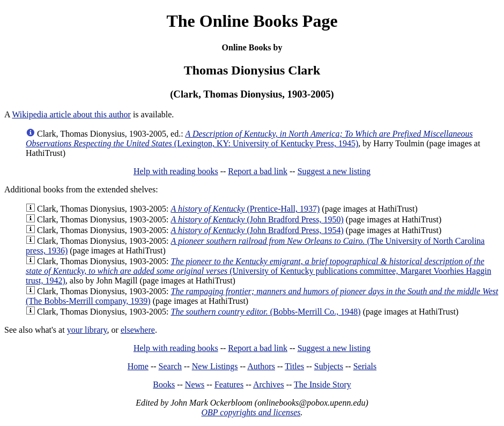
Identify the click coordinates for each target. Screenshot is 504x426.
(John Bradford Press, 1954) (257, 230)
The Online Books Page (252, 21)
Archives (269, 384)
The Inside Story (323, 384)
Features (229, 384)
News (195, 384)
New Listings (215, 366)
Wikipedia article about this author (71, 114)
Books (164, 384)
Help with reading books (176, 171)
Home (138, 366)
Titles (294, 366)
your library (87, 330)
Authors (261, 366)
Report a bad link (258, 171)
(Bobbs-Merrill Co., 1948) (265, 312)
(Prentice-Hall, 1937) (245, 209)
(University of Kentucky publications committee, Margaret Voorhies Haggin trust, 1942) (258, 271)
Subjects (329, 366)
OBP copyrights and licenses (251, 412)
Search (171, 366)
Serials (365, 366)
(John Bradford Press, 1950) (257, 219)
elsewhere (138, 330)
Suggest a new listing (334, 171)
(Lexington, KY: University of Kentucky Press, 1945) (249, 139)
